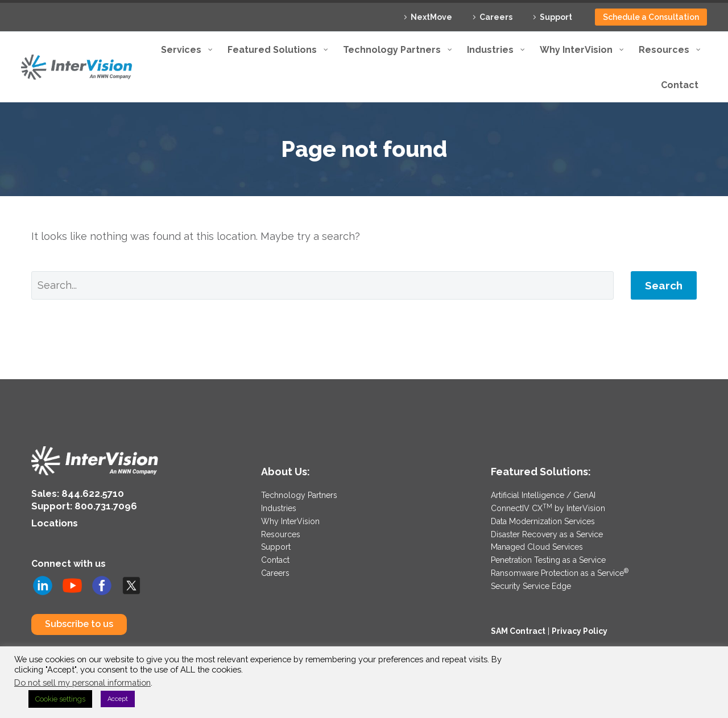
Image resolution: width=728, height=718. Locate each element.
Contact (275, 558)
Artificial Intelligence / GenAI (543, 495)
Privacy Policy (580, 628)
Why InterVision (290, 520)
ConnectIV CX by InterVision (548, 508)
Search (664, 285)
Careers (496, 17)
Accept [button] (118, 699)
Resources (281, 533)
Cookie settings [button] (60, 699)
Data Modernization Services (543, 520)
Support (556, 17)
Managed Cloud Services (537, 545)
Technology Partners (299, 495)
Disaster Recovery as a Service (547, 533)
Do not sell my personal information (82, 682)
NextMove (431, 17)
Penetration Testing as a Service (548, 558)
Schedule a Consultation (651, 17)
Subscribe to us (79, 622)
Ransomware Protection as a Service (560, 570)
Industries (279, 508)
